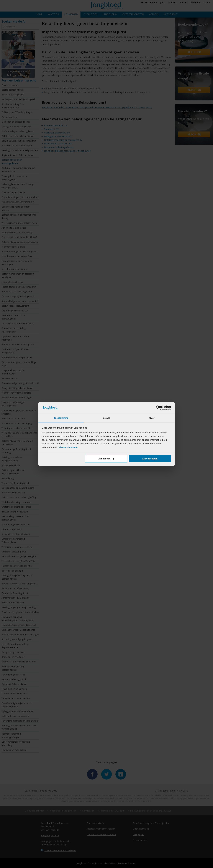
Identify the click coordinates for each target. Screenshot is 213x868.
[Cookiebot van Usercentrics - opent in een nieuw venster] (158, 408)
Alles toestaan (150, 459)
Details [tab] (106, 418)
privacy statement (68, 447)
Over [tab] (152, 418)
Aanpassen (106, 459)
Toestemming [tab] (61, 418)
